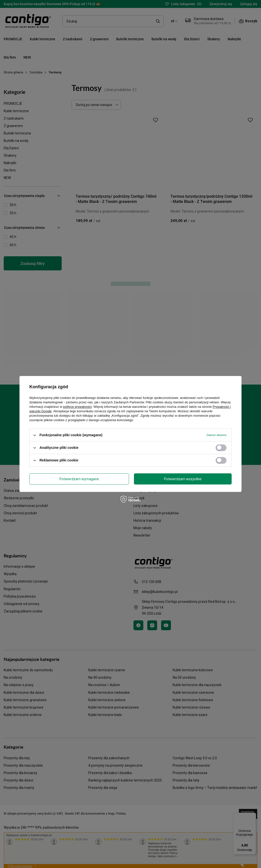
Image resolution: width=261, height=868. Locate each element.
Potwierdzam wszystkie (183, 479)
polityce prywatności (77, 407)
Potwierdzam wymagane (79, 479)
